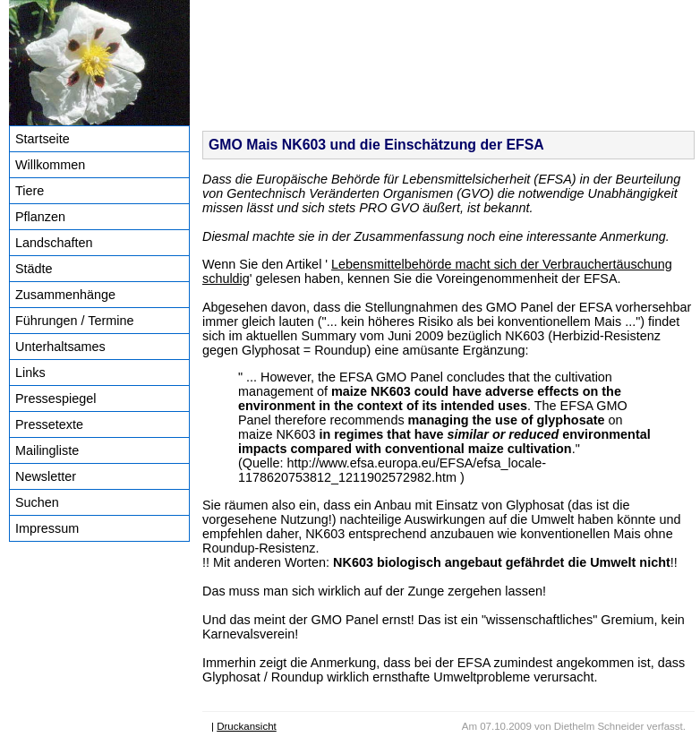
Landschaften (54, 243)
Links (30, 373)
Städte (34, 269)
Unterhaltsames (60, 347)
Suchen (37, 502)
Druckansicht (247, 726)
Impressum (47, 528)
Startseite (43, 139)
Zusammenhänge (65, 295)
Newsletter (46, 476)
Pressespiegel (55, 398)
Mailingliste (47, 450)
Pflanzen (40, 217)
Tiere (30, 191)
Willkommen (50, 165)
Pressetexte (49, 424)
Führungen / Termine (75, 321)
